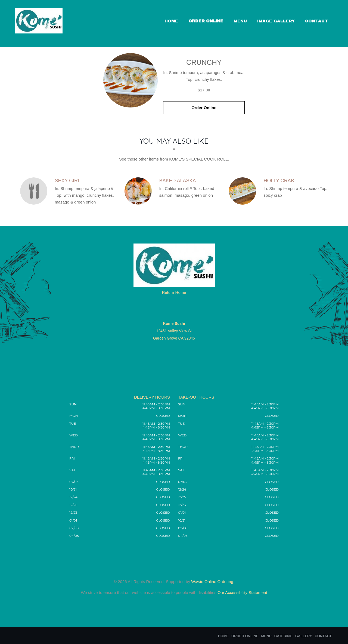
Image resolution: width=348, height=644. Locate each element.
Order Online (206, 21)
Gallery (304, 636)
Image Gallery (276, 21)
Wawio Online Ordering (212, 582)
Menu (240, 21)
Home (171, 21)
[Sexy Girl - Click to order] (35, 191)
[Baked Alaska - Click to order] (139, 191)
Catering (283, 636)
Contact (316, 21)
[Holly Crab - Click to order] (244, 191)
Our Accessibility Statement (242, 592)
